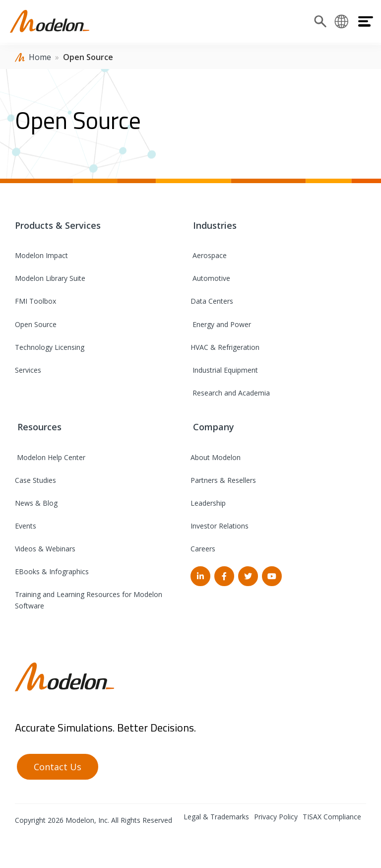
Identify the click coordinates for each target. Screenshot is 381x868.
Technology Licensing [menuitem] (50, 347)
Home (40, 57)
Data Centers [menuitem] (212, 301)
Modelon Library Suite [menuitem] (50, 278)
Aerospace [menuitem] (209, 255)
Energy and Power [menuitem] (221, 324)
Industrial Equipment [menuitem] (224, 370)
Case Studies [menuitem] (35, 480)
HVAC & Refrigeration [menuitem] (225, 347)
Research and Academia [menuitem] (230, 393)
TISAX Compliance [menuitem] (332, 817)
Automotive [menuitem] (210, 278)
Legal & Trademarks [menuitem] (216, 817)
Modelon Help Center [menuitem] (50, 457)
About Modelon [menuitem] (216, 457)
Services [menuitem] (28, 370)
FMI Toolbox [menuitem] (35, 301)
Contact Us (58, 767)
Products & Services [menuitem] (58, 225)
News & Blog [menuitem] (36, 503)
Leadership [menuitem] (208, 503)
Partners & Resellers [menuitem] (223, 480)
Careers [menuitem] (203, 549)
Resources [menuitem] (38, 427)
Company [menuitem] (212, 427)
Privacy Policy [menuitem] (276, 817)
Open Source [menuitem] (36, 324)
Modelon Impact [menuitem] (41, 255)
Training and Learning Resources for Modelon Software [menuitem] (89, 600)
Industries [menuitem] (214, 225)
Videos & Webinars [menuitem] (45, 549)
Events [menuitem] (26, 526)
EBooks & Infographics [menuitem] (52, 571)
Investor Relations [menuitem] (220, 526)
